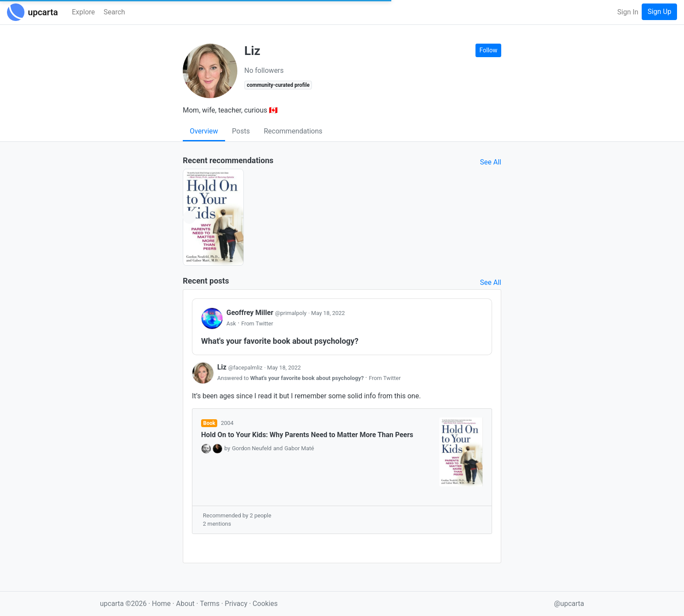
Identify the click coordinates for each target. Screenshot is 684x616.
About (185, 604)
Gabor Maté (299, 448)
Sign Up (659, 12)
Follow (488, 50)
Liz (241, 367)
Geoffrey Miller (267, 313)
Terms (210, 604)
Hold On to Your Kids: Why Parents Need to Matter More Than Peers (307, 435)
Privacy (237, 604)
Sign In (628, 12)
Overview (204, 131)
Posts (241, 131)
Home (161, 604)
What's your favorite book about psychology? (308, 378)
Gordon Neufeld (252, 448)
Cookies (265, 604)
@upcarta (569, 604)
